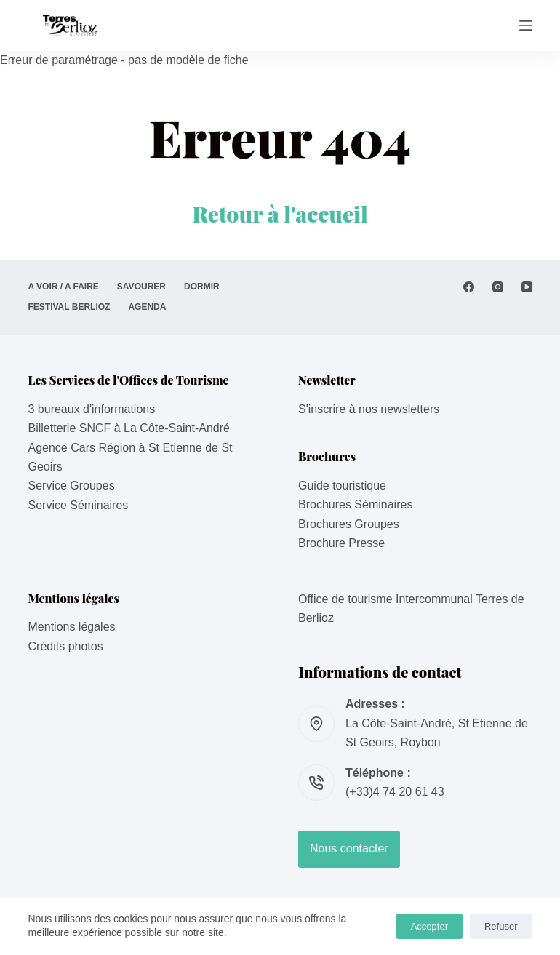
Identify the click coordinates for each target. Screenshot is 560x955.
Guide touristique (342, 486)
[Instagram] (498, 287)
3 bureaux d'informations (92, 409)
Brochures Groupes (349, 524)
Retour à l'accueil (280, 214)
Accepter (429, 926)
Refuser (501, 926)
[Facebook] (469, 287)
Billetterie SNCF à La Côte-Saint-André (129, 428)
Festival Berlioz (69, 307)
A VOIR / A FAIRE (64, 287)
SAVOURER (141, 287)
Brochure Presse (341, 543)
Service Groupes (72, 486)
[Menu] (526, 25)
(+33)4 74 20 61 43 (395, 792)
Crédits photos (66, 646)
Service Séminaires (79, 505)
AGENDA (147, 307)
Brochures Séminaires (355, 504)
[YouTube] (527, 287)
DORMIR (202, 287)
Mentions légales (72, 627)
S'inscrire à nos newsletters (369, 409)
